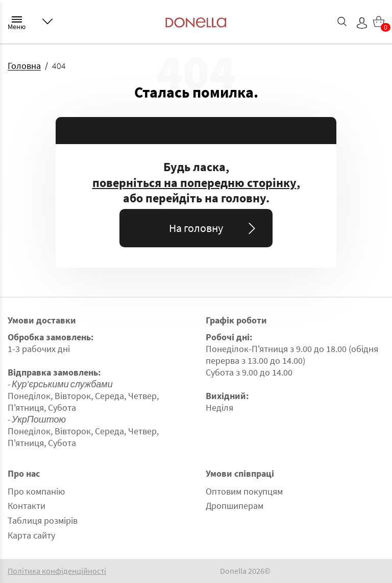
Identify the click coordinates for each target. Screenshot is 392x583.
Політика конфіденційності (57, 571)
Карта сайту (31, 535)
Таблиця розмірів (43, 520)
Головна (24, 66)
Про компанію (36, 491)
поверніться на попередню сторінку (194, 183)
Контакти (27, 506)
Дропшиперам (235, 506)
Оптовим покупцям (244, 491)
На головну (214, 228)
